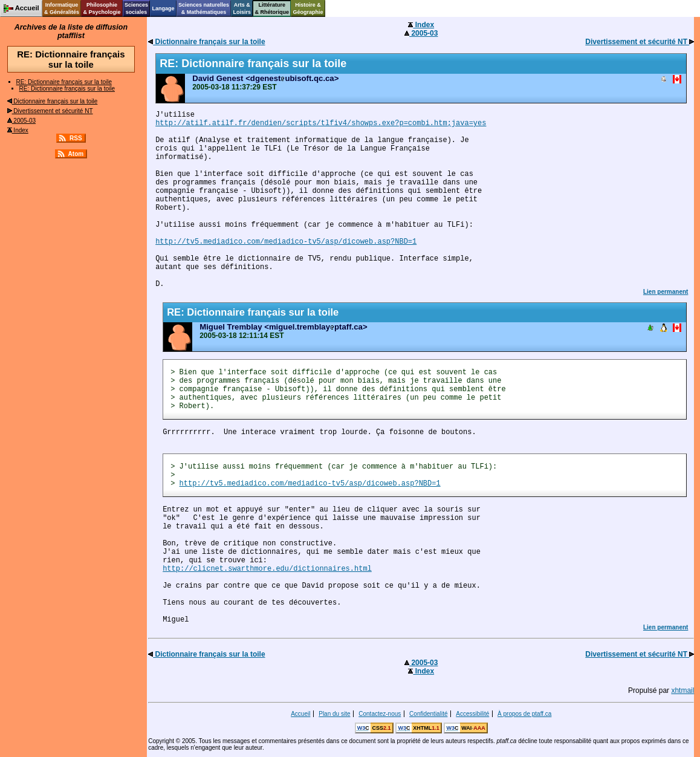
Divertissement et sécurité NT (50, 111)
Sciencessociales (136, 8)
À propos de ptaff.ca (524, 714)
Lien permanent (666, 292)
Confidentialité (428, 714)
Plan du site (334, 714)
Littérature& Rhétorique (272, 8)
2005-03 (21, 121)
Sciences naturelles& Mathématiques (204, 8)
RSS (76, 138)
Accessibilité (472, 714)
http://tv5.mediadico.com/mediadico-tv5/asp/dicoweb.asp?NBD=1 (286, 242)
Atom (76, 154)
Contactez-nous (380, 714)
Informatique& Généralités (62, 8)
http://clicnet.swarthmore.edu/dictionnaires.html (267, 569)
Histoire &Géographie (308, 8)
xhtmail (682, 690)
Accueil (300, 714)
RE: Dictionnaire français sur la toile (64, 82)
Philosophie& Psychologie (102, 8)
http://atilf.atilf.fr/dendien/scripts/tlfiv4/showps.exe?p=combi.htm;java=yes (321, 123)
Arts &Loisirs (242, 8)
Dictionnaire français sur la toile (53, 101)
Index (18, 130)
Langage (163, 8)
